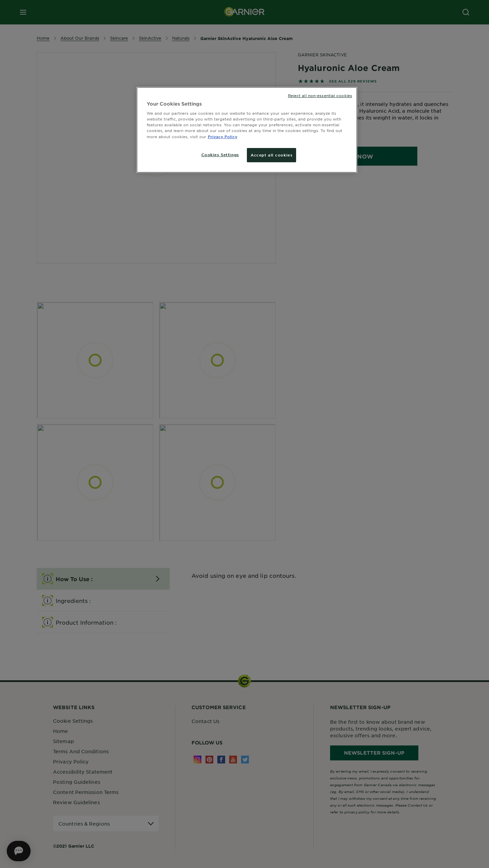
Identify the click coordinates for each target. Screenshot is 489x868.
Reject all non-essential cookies (320, 95)
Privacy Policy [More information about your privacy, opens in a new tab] (223, 136)
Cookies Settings (220, 154)
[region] (247, 130)
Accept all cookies (271, 155)
